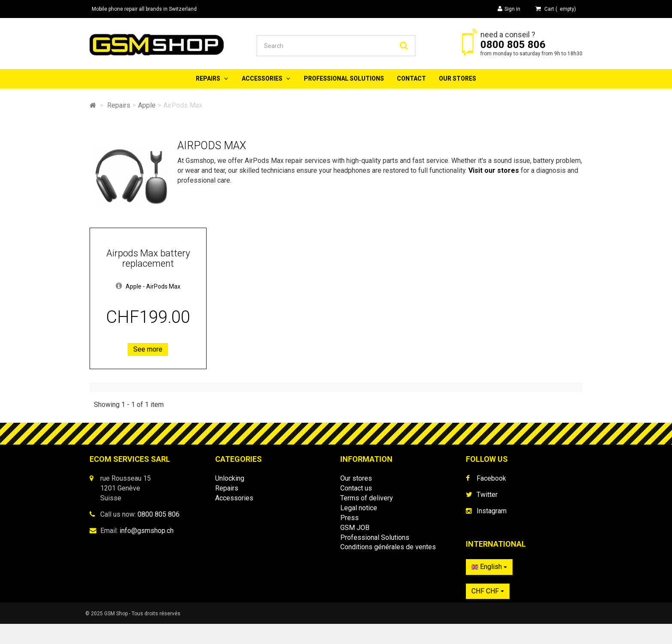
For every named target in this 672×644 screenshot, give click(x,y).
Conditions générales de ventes (388, 547)
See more (148, 349)
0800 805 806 (513, 45)
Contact (411, 78)
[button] (119, 286)
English (489, 571)
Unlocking (230, 478)
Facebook (491, 478)
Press (349, 518)
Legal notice (359, 508)
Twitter (487, 495)
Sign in (509, 9)
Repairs (208, 78)
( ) (556, 9)
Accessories (262, 78)
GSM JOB (355, 528)
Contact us (356, 488)
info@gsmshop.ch (147, 531)
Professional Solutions (344, 78)
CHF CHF (488, 595)
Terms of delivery (367, 498)
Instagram (492, 511)
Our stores (457, 78)
